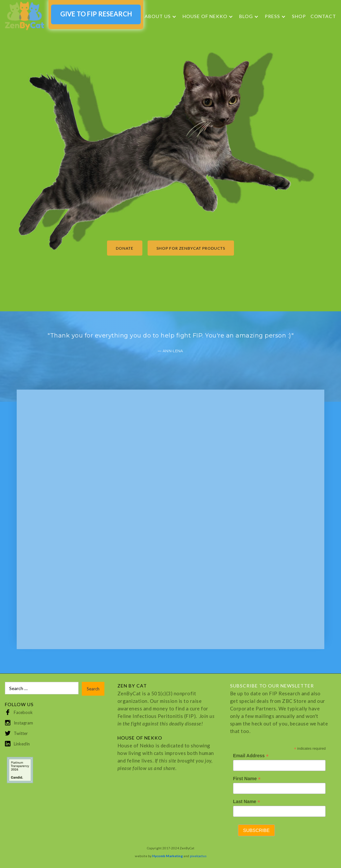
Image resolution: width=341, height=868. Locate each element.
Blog (246, 16)
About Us (158, 16)
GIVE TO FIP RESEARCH (96, 14)
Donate (125, 248)
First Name (247, 779)
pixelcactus (198, 856)
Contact (323, 16)
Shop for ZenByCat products (191, 248)
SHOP (299, 16)
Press (272, 16)
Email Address (251, 756)
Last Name (247, 802)
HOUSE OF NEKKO (205, 16)
